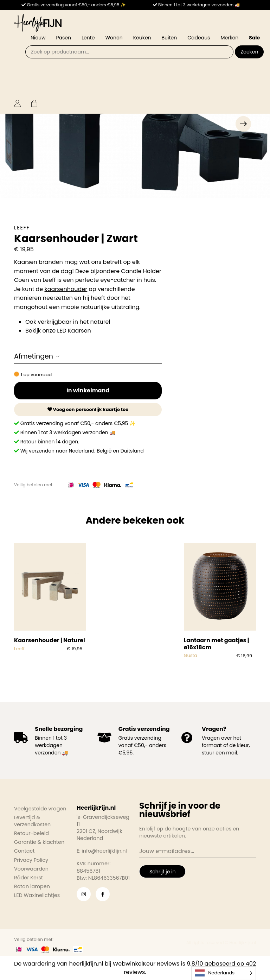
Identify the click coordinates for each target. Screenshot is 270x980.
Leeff (22, 228)
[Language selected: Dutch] (224, 973)
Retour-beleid (31, 833)
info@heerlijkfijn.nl (104, 851)
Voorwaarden (31, 869)
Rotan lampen (32, 886)
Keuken (142, 38)
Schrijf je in (162, 872)
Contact (24, 851)
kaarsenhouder (66, 289)
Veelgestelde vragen (40, 809)
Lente (88, 38)
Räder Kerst (28, 878)
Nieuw (38, 38)
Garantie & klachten (39, 842)
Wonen (114, 38)
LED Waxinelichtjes (37, 895)
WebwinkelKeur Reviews (146, 964)
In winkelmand (88, 390)
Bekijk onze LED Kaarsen (58, 331)
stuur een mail (219, 753)
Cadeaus (199, 38)
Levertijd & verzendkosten (32, 821)
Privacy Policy (31, 860)
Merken (229, 38)
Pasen (63, 38)
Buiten (169, 38)
